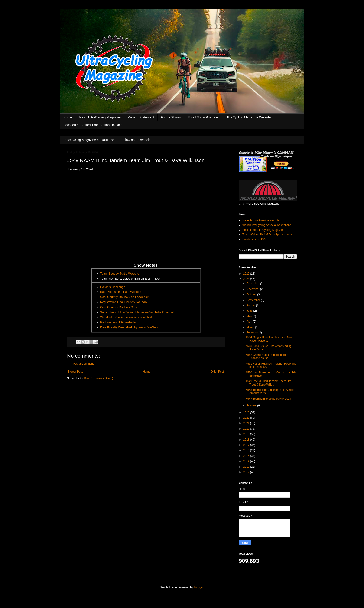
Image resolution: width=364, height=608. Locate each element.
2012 (247, 472)
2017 (247, 445)
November (253, 289)
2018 (247, 440)
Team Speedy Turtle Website (120, 273)
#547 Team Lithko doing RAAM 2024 (268, 399)
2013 (247, 467)
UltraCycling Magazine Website (248, 117)
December (253, 284)
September (254, 300)
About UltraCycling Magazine (100, 117)
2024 (247, 279)
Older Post (217, 372)
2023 (247, 412)
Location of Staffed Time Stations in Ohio (93, 125)
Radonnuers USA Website (118, 322)
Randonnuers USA (254, 239)
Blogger (199, 587)
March (251, 327)
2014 (247, 461)
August (251, 305)
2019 (247, 434)
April (250, 322)
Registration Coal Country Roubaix (124, 302)
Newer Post (75, 372)
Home (68, 117)
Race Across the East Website (121, 292)
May (250, 316)
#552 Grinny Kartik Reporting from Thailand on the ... (267, 356)
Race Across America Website (261, 220)
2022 (247, 418)
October (252, 294)
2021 (247, 423)
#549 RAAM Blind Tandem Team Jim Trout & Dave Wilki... (268, 383)
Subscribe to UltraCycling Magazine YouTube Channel (137, 312)
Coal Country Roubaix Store (119, 307)
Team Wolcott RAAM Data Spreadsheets (268, 235)
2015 (247, 456)
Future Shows (171, 117)
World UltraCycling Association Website (127, 317)
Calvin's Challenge (113, 287)
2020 (247, 429)
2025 (247, 274)
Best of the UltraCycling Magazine (263, 230)
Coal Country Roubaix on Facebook (124, 297)
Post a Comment (83, 364)
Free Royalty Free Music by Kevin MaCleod (130, 327)
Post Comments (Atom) (99, 378)
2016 (247, 450)
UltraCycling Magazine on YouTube (89, 140)
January (252, 405)
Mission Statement (141, 117)
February (252, 333)
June (250, 311)
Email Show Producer (203, 117)
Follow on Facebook (135, 140)
